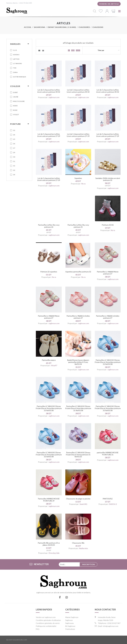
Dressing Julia (54, 553)
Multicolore (19, 101)
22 (14, 130)
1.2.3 (15, 50)
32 (14, 166)
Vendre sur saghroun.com (46, 617)
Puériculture (70, 629)
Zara (15, 72)
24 (14, 135)
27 (14, 148)
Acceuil (28, 27)
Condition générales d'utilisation (48, 620)
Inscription (88, 564)
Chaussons (98, 27)
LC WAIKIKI (18, 63)
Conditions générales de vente (48, 623)
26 (14, 144)
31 (14, 161)
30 (14, 157)
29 (14, 152)
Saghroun (69, 620)
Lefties (16, 59)
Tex (15, 68)
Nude (15, 106)
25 (14, 139)
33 (14, 170)
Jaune (16, 97)
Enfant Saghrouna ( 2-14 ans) (62, 27)
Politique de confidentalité (46, 626)
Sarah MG (83, 504)
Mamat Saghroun (72, 617)
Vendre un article (109, 4)
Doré (15, 92)
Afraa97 (54, 365)
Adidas (16, 55)
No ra (83, 184)
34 (14, 175)
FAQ (38, 629)
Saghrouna (39, 27)
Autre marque (20, 77)
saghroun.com (54, 97)
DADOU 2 (113, 504)
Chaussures (84, 27)
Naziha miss (84, 548)
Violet (16, 115)
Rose (15, 110)
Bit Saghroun (70, 626)
